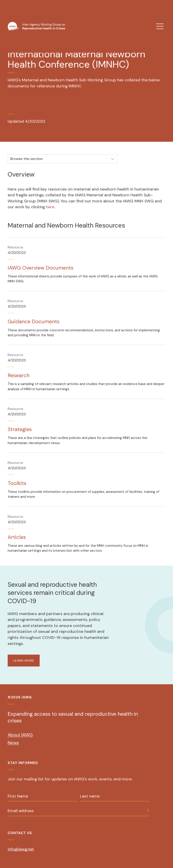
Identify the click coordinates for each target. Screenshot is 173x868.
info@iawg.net (21, 849)
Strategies (20, 429)
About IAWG (20, 735)
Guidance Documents (34, 321)
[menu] (160, 26)
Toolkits (17, 483)
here (50, 207)
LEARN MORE (24, 660)
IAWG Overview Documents (41, 268)
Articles (17, 537)
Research (19, 375)
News (13, 743)
